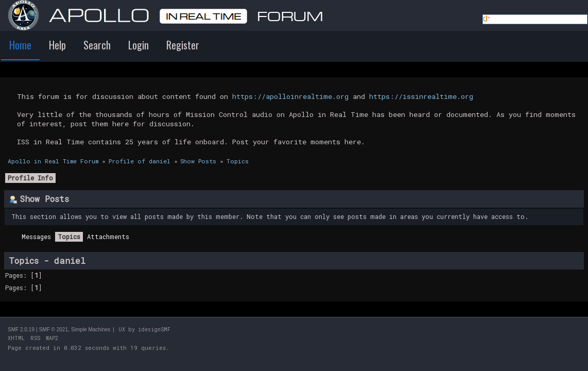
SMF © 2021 (54, 330)
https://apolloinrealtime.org (290, 96)
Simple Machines (91, 330)
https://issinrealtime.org (421, 96)
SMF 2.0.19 (21, 330)
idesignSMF (154, 330)
